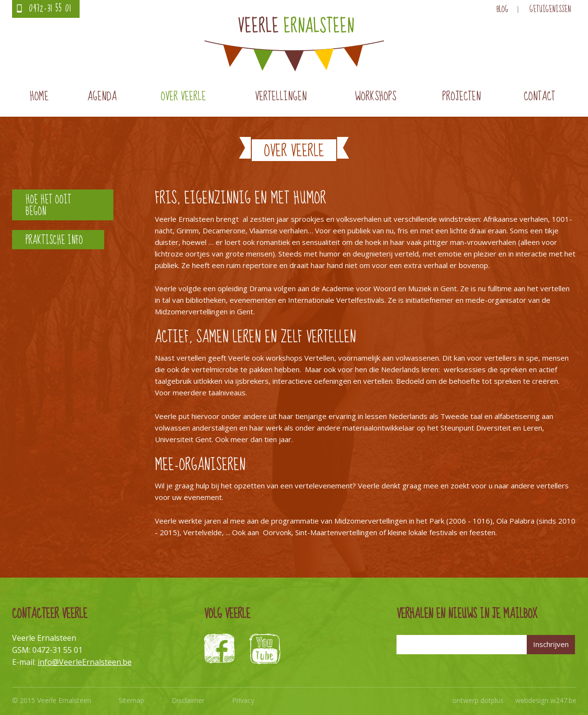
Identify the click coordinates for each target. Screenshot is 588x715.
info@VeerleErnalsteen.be (85, 662)
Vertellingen (281, 97)
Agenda (102, 97)
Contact (540, 97)
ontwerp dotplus (478, 700)
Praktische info (54, 240)
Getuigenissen (550, 9)
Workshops (376, 97)
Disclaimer (188, 700)
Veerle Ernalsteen (294, 44)
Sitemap (131, 700)
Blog (502, 9)
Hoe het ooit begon (48, 205)
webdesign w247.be (546, 700)
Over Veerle (183, 97)
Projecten (462, 97)
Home (39, 97)
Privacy (243, 700)
